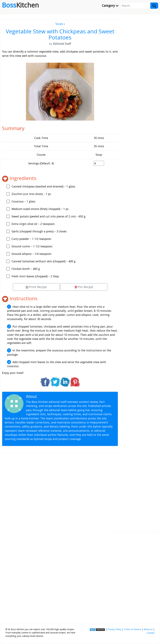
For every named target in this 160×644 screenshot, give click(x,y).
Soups (59, 24)
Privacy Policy (115, 629)
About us (148, 629)
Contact (151, 633)
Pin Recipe (84, 287)
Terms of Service (132, 629)
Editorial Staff (50, 396)
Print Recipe (36, 287)
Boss (20, 5)
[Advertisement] (60, 490)
